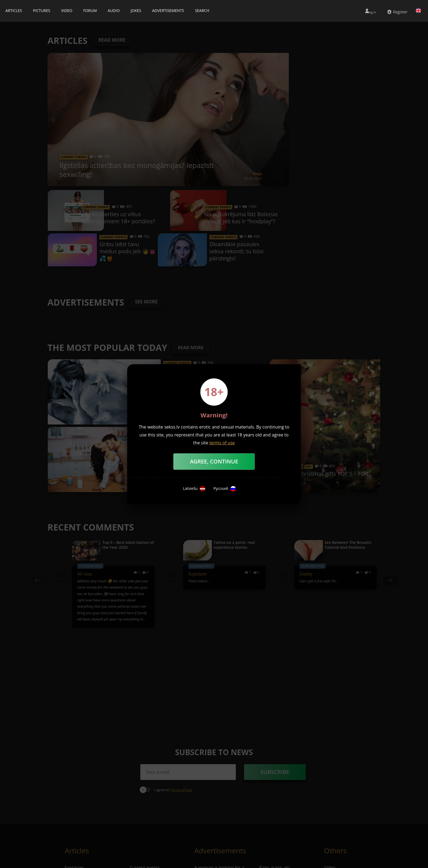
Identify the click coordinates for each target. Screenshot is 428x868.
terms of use (222, 443)
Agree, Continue (214, 461)
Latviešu (194, 489)
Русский (225, 489)
